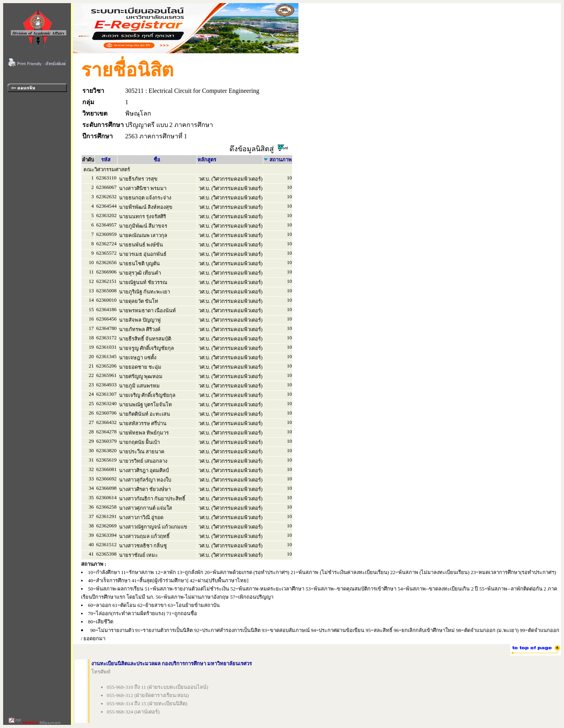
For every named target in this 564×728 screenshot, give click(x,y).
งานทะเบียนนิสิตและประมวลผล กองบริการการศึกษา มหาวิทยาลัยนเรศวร (172, 664)
